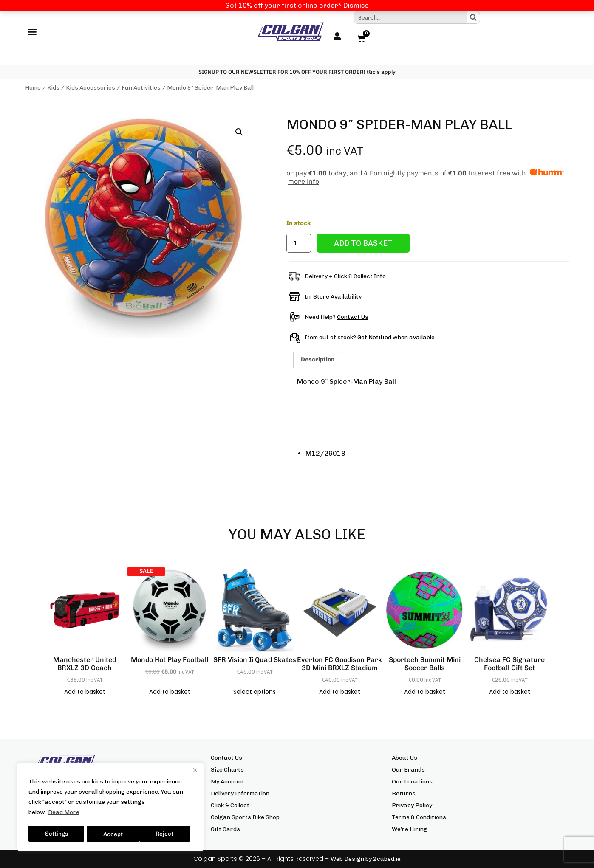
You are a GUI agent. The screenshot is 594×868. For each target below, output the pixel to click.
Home (33, 88)
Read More (64, 814)
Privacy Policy (412, 806)
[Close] (195, 772)
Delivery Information (240, 794)
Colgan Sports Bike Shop (245, 818)
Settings (56, 834)
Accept (167, 834)
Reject (113, 834)
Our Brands (408, 770)
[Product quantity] (299, 244)
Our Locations (412, 782)
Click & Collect (230, 806)
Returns (404, 794)
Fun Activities (141, 88)
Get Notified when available (396, 337)
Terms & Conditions (419, 818)
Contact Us (353, 317)
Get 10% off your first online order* (283, 5)
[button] (32, 32)
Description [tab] (318, 360)
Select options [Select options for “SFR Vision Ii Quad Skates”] (255, 692)
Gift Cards (225, 830)
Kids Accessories (91, 88)
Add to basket (363, 243)
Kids (53, 88)
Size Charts (227, 770)
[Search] (473, 17)
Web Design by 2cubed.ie (366, 859)
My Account (228, 782)
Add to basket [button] (85, 692)
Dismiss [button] (356, 5)
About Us (404, 758)
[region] (110, 808)
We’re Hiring (410, 830)
